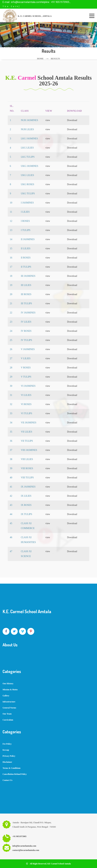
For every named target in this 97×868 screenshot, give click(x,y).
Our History (8, 684)
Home (40, 59)
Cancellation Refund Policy (15, 774)
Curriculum (8, 720)
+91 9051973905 (19, 836)
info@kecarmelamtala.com (26, 2)
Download (72, 120)
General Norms (9, 708)
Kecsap (6, 750)
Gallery (6, 696)
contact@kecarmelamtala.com (26, 850)
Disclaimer (7, 762)
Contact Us (7, 780)
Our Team (7, 714)
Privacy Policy (9, 756)
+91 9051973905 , (61, 2)
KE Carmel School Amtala (59, 864)
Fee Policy (7, 744)
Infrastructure (9, 702)
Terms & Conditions (12, 768)
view (48, 120)
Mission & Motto (10, 690)
